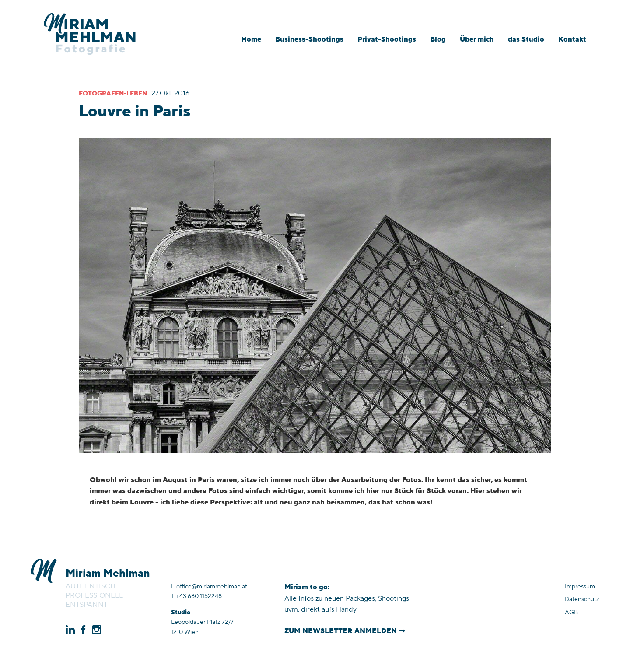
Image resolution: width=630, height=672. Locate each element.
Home (251, 39)
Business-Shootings (309, 39)
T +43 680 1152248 (196, 596)
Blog (438, 39)
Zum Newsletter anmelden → (345, 631)
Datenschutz (582, 599)
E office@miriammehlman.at (209, 587)
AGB (571, 612)
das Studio (526, 39)
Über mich (477, 39)
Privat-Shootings (387, 39)
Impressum (580, 587)
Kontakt (572, 39)
